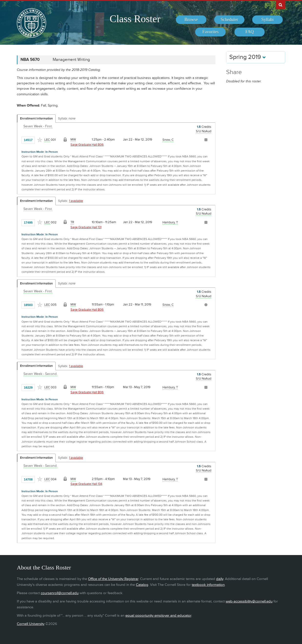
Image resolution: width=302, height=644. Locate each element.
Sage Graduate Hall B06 (87, 145)
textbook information (208, 585)
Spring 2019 (248, 57)
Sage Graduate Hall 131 (86, 227)
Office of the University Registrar (113, 579)
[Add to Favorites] (40, 140)
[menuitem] (191, 20)
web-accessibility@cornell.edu (249, 601)
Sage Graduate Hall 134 (86, 484)
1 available (76, 201)
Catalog (142, 585)
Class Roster (135, 19)
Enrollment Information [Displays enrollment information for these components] (36, 119)
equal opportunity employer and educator (158, 616)
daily (220, 579)
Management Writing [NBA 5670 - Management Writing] (71, 60)
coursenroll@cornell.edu (60, 593)
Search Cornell (281, 5)
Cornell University (31, 624)
